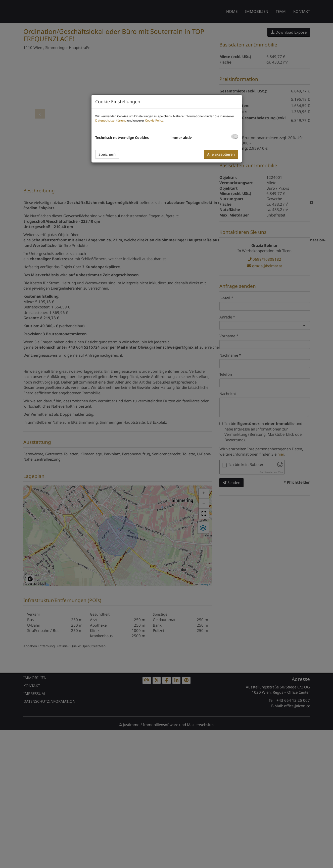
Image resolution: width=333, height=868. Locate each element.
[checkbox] (235, 137)
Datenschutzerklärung (111, 120)
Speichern (107, 154)
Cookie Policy (154, 120)
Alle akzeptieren (221, 154)
